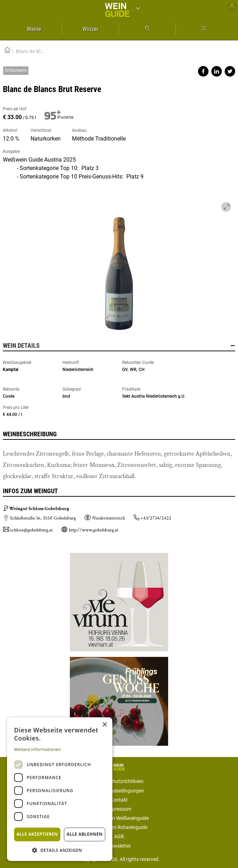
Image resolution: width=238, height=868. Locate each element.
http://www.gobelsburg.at (94, 530)
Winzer (90, 29)
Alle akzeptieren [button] (37, 834)
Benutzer (232, 6)
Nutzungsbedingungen (119, 791)
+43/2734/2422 (156, 518)
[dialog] (60, 789)
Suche (147, 29)
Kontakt (119, 800)
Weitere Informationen (38, 749)
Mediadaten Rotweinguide (119, 827)
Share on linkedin (217, 71)
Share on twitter (230, 71)
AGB (119, 836)
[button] (60, 850)
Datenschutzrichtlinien (119, 781)
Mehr (204, 29)
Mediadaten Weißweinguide (119, 818)
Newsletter (119, 846)
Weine (34, 29)
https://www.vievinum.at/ (119, 602)
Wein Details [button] (119, 346)
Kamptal (11, 370)
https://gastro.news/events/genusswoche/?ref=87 (119, 699)
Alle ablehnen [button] (85, 834)
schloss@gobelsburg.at (31, 530)
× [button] (104, 725)
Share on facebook (203, 71)
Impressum (119, 809)
